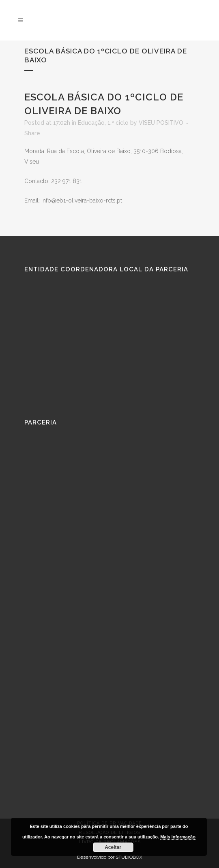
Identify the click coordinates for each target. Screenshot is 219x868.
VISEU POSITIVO (161, 123)
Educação (91, 123)
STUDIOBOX (129, 857)
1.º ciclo (118, 123)
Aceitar (113, 847)
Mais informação (178, 837)
